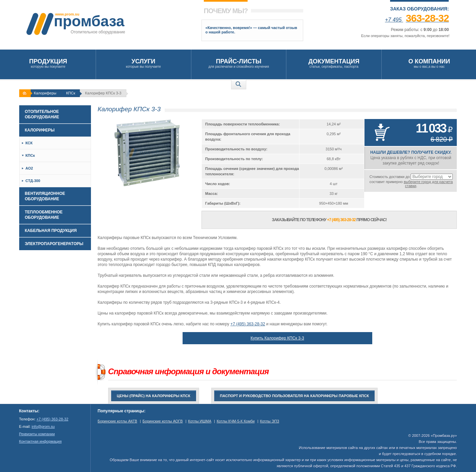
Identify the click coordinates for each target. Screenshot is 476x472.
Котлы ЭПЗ (270, 421)
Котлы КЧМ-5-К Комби (236, 421)
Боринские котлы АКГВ (117, 421)
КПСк (71, 93)
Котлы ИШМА (200, 421)
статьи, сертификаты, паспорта (334, 63)
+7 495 (417, 20)
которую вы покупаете (48, 63)
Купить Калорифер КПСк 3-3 (277, 338)
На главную (26, 93)
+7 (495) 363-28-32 (248, 324)
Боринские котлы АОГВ (163, 421)
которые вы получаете (144, 63)
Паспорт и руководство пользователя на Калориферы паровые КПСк (294, 396)
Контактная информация (40, 441)
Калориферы (45, 93)
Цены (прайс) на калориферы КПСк (154, 396)
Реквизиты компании (37, 434)
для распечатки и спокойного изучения (239, 63)
